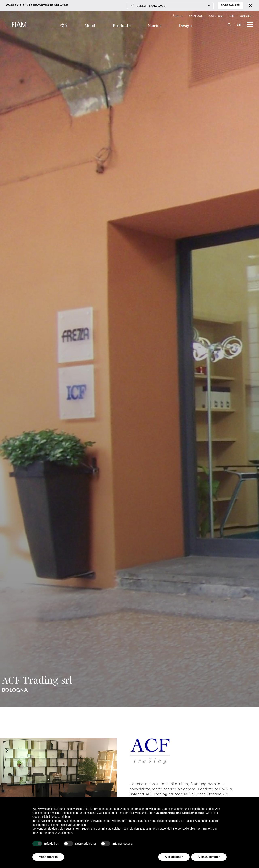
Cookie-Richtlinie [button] (43, 817)
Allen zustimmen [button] (209, 857)
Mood (90, 25)
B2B (231, 16)
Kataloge (196, 16)
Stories (155, 25)
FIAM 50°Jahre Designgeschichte (64, 26)
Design (185, 25)
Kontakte (246, 16)
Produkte (122, 25)
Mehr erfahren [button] (48, 857)
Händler (177, 16)
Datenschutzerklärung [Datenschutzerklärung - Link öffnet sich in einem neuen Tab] (175, 809)
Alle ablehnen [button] (174, 857)
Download (216, 16)
